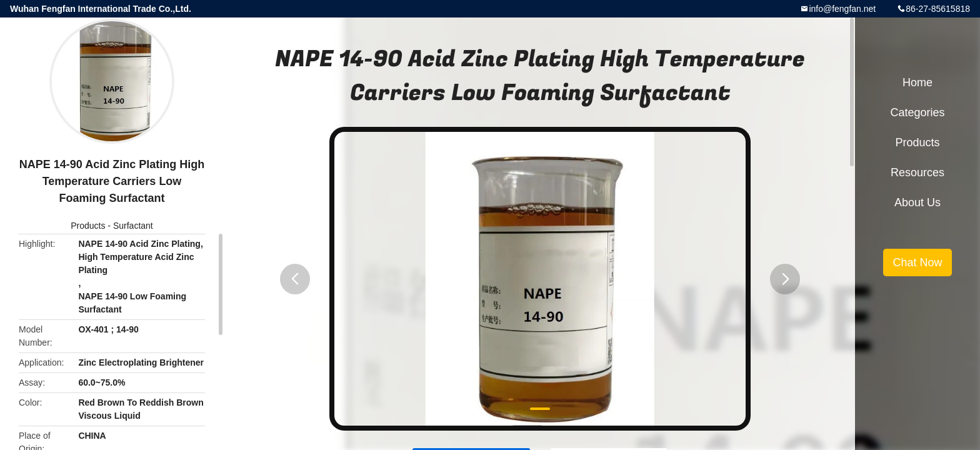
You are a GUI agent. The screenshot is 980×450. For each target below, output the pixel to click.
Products (88, 226)
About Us (917, 202)
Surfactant (133, 226)
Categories (917, 112)
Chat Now (917, 262)
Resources (917, 172)
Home (917, 82)
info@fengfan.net (842, 9)
